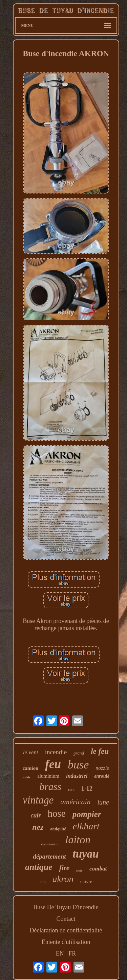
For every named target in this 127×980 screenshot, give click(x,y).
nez (38, 827)
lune (103, 802)
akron (63, 879)
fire (64, 868)
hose (57, 813)
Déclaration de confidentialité (66, 930)
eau (43, 882)
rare (71, 790)
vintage (38, 800)
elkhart (86, 826)
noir (79, 870)
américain (75, 802)
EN (60, 953)
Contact (66, 919)
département (49, 856)
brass (50, 786)
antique (39, 867)
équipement (50, 844)
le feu (100, 751)
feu (53, 764)
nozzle (102, 768)
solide (26, 777)
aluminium (48, 776)
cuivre (86, 882)
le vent (31, 752)
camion (31, 768)
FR (72, 953)
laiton (78, 840)
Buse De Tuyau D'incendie (66, 907)
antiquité (58, 829)
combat (98, 869)
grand (79, 753)
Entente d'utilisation (66, 942)
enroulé (102, 776)
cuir (36, 815)
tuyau (86, 854)
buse (78, 765)
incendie (56, 752)
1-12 (87, 789)
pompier (87, 814)
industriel (77, 776)
